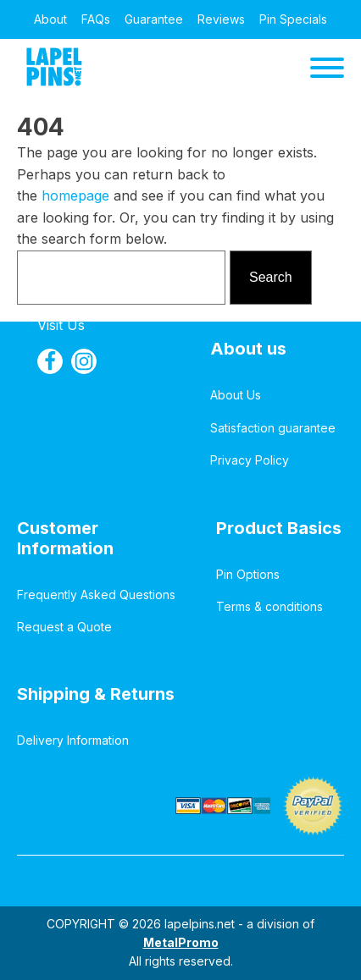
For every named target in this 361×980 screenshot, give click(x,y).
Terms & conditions (269, 606)
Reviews (221, 19)
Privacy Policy (250, 460)
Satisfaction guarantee (273, 428)
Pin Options (248, 574)
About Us (236, 395)
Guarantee (154, 19)
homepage (75, 195)
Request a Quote (64, 627)
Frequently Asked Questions (96, 595)
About (50, 19)
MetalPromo (181, 942)
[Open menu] (327, 68)
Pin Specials (293, 19)
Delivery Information (73, 740)
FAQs (96, 19)
